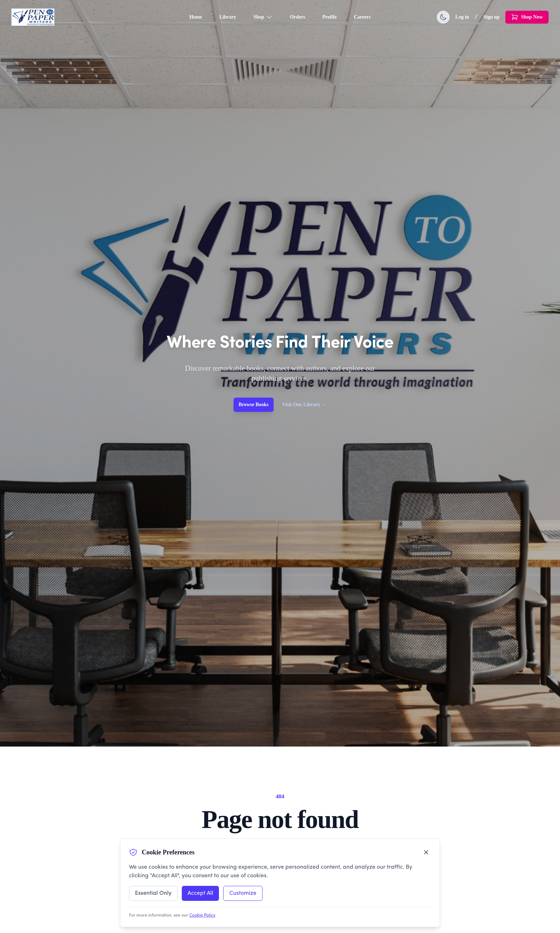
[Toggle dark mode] (443, 17)
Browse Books (254, 405)
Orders (298, 17)
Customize (243, 893)
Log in (462, 17)
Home (196, 17)
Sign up (491, 17)
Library (228, 17)
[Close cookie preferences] (426, 852)
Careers (362, 17)
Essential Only (153, 893)
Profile (330, 17)
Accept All (200, 893)
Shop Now (527, 17)
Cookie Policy (202, 915)
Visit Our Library (304, 405)
